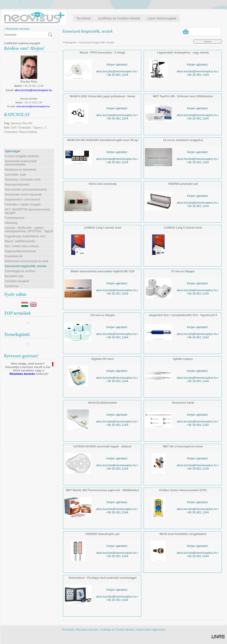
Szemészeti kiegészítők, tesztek (26, 266)
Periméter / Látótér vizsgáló (23, 204)
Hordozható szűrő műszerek (23, 194)
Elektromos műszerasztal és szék (27, 261)
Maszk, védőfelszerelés (20, 241)
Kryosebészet (14, 256)
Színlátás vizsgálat (17, 281)
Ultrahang (11, 223)
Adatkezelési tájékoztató (150, 630)
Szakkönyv (12, 286)
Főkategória (70, 42)
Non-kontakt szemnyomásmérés (26, 189)
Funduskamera (15, 218)
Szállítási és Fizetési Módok (117, 630)
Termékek (68, 630)
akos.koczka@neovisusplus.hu (33, 90)
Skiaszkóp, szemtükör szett (23, 179)
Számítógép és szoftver (20, 271)
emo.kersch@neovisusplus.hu (33, 106)
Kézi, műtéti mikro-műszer (22, 246)
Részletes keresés (22, 374)
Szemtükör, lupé (15, 174)
